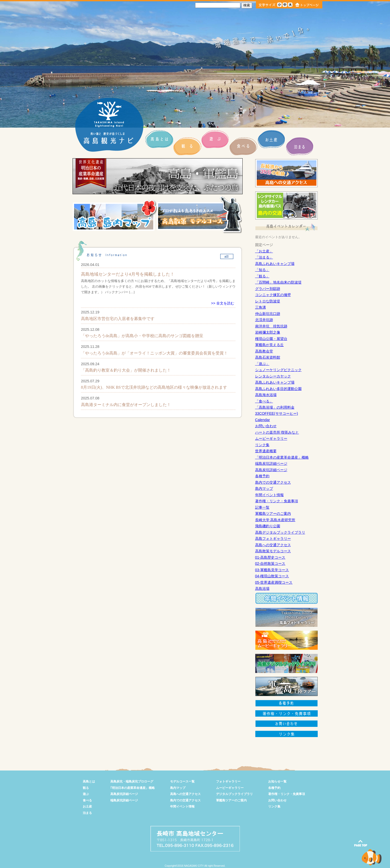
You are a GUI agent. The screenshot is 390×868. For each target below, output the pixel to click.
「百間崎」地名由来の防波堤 (278, 282)
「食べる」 (264, 401)
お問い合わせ (266, 426)
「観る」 (262, 276)
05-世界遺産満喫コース (274, 582)
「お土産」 (264, 251)
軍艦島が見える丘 (269, 345)
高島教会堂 (264, 351)
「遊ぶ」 (262, 364)
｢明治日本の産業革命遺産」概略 (133, 788)
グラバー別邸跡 (268, 289)
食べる (87, 800)
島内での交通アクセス (273, 482)
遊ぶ (86, 794)
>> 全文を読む (223, 303)
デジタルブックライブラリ (234, 794)
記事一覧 (262, 507)
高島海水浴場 (266, 395)
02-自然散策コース (270, 564)
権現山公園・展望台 (271, 339)
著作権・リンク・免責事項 (277, 501)
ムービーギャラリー (271, 438)
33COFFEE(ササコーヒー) (277, 413)
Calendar (263, 420)
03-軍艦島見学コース (272, 570)
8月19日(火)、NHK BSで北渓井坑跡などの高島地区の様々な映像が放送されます (154, 387)
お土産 (87, 806)
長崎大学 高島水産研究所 (275, 520)
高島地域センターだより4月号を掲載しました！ (128, 274)
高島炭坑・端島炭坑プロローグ (132, 781)
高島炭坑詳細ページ (271, 470)
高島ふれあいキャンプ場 (275, 264)
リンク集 (262, 445)
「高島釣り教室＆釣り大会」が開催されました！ (126, 370)
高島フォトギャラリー (273, 539)
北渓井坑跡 (264, 320)
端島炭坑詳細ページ (271, 463)
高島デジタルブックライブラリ (280, 532)
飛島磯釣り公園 (268, 526)
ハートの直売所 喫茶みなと (277, 432)
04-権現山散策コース (272, 576)
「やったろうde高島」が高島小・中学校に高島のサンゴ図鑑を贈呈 (142, 336)
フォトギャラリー (228, 781)
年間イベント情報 (269, 495)
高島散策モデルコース (273, 551)
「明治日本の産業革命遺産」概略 (282, 457)
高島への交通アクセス (273, 545)
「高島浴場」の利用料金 (275, 407)
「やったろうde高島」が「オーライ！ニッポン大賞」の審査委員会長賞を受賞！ (154, 353)
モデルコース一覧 (182, 781)
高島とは (89, 781)
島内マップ (264, 488)
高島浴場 (262, 589)
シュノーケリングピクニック (278, 370)
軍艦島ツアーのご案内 (273, 514)
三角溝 (261, 307)
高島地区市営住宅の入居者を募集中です (118, 319)
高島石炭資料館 (268, 357)
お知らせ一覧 (277, 781)
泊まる (87, 813)
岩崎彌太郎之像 (268, 332)
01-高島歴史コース (270, 557)
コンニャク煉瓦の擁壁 (273, 295)
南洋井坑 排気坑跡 (271, 326)
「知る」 (262, 270)
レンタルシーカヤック (273, 376)
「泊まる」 (264, 257)
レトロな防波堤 (268, 301)
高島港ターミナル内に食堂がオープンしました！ (126, 405)
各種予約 (262, 476)
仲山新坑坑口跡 (268, 314)
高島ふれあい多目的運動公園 (278, 389)
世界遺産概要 (266, 451)
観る (86, 788)
